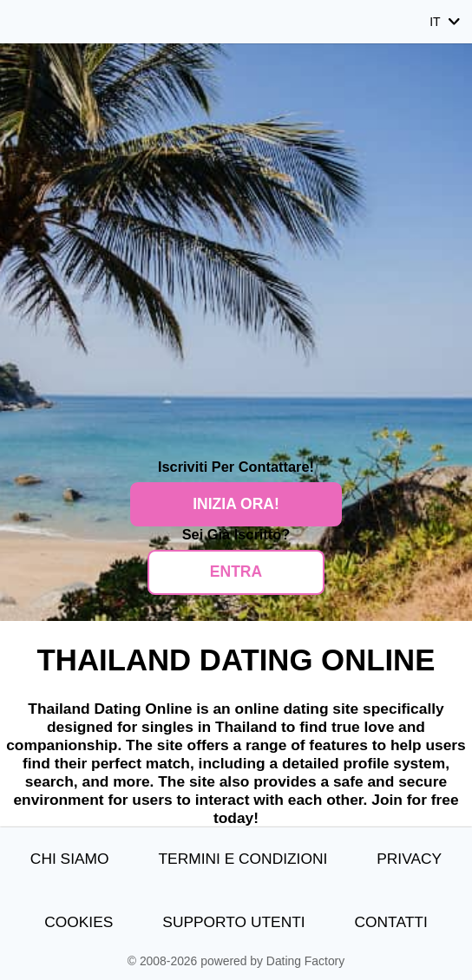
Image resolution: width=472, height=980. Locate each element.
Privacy (409, 859)
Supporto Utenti (233, 922)
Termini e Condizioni (243, 859)
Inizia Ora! (236, 504)
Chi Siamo (70, 859)
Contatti (391, 922)
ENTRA (236, 572)
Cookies (79, 922)
